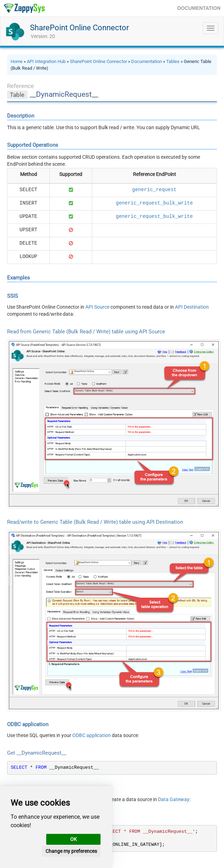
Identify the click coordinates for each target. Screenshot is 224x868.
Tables (173, 61)
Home (17, 61)
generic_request (154, 190)
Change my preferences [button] (71, 851)
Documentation (147, 61)
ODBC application (92, 735)
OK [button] (74, 839)
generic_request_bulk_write (154, 203)
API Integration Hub (46, 61)
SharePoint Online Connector (79, 28)
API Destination (192, 307)
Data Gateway (174, 799)
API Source (97, 307)
